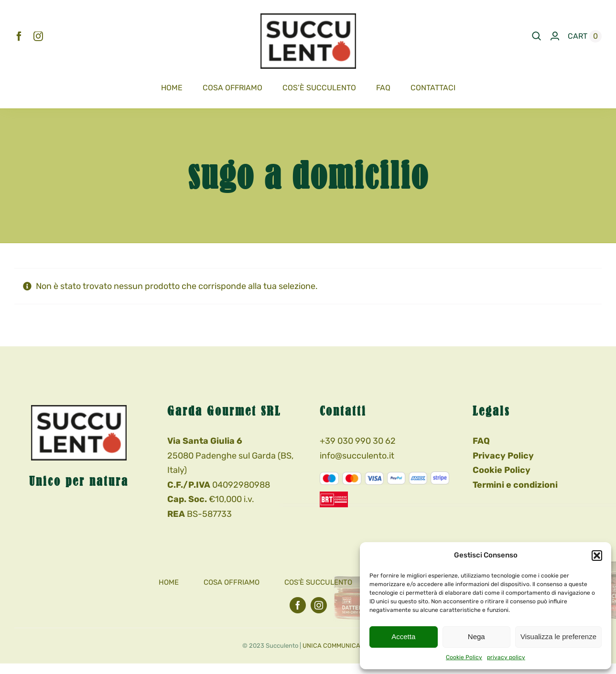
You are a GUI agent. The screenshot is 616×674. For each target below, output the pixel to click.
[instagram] (38, 36)
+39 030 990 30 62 (358, 441)
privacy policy (506, 657)
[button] (597, 556)
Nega (476, 637)
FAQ (481, 441)
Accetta (403, 637)
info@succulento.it (357, 456)
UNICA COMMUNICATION (338, 646)
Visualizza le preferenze (558, 637)
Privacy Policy (503, 456)
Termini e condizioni (515, 485)
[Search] (537, 36)
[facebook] (19, 36)
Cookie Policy (464, 657)
